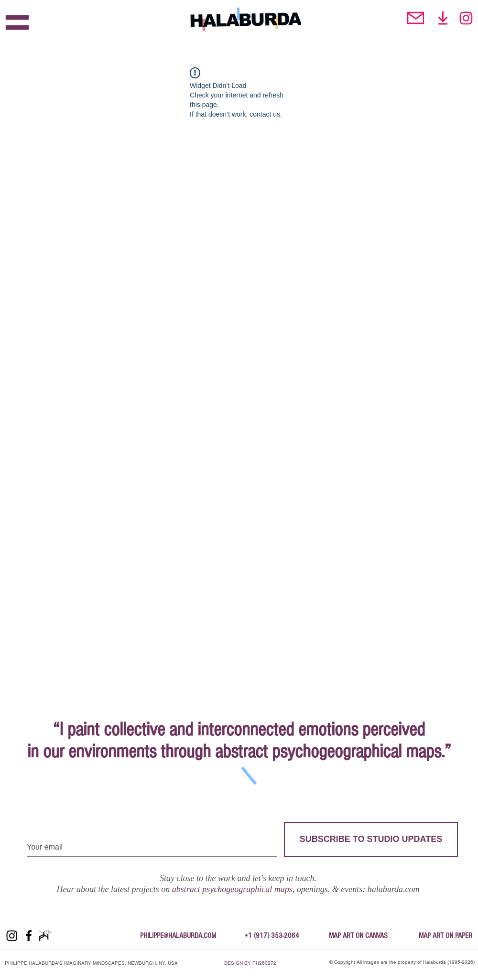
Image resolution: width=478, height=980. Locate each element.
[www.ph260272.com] (45, 936)
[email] (416, 18)
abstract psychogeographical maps (232, 889)
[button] (17, 25)
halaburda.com (394, 889)
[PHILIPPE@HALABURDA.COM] (178, 936)
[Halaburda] (12, 936)
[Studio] (443, 18)
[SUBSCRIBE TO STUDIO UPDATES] (371, 839)
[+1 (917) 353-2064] (272, 936)
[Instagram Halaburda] (466, 18)
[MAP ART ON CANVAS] (358, 936)
